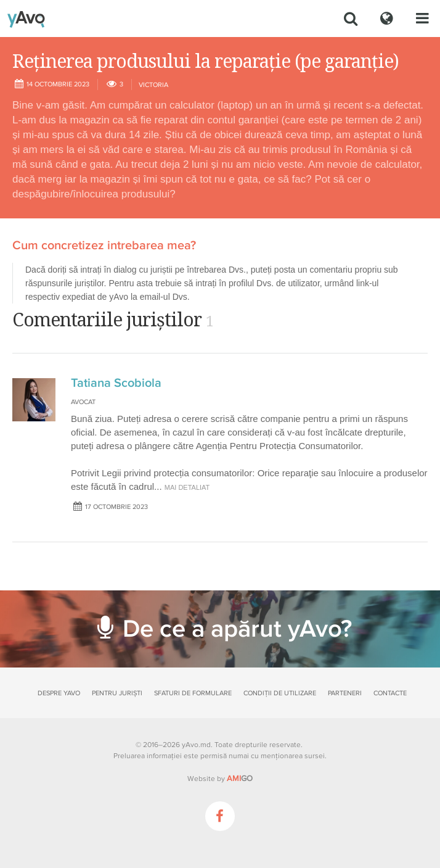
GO (240, 779)
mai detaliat (187, 487)
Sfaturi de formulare (193, 693)
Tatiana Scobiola (116, 383)
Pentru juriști (117, 693)
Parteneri (345, 693)
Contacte (390, 693)
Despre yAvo (59, 693)
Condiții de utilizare (280, 693)
